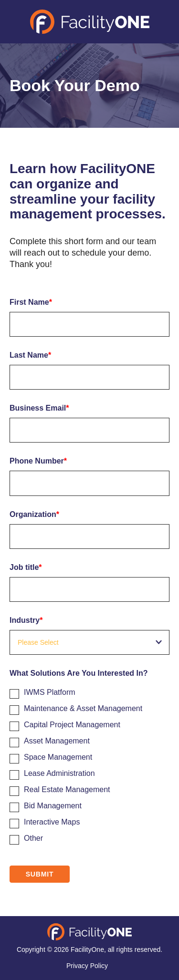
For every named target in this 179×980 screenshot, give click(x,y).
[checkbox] (89, 763)
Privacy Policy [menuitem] (87, 966)
